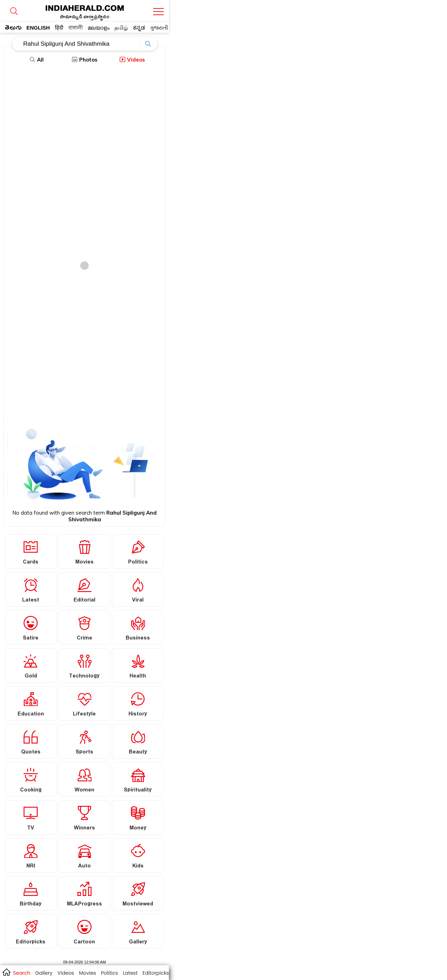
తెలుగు (13, 29)
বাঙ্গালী (75, 28)
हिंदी (59, 28)
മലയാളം (99, 28)
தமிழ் (121, 28)
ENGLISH (38, 28)
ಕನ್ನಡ (139, 28)
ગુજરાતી (159, 28)
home (6, 972)
